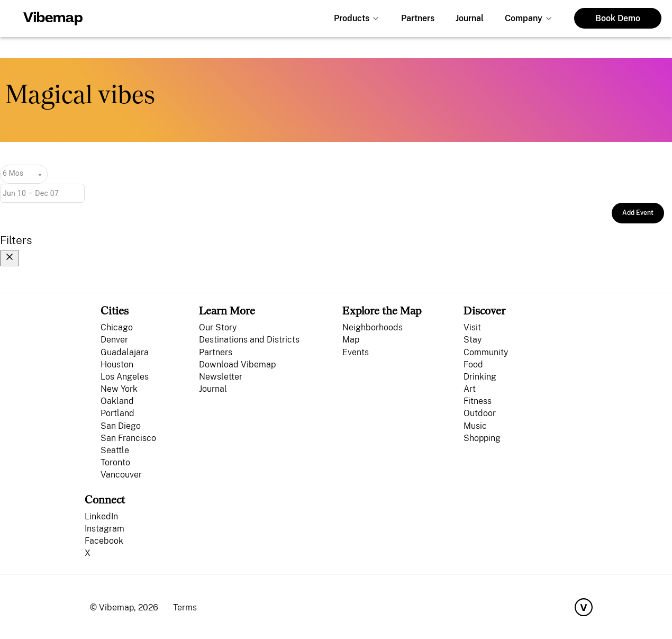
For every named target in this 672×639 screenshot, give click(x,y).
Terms (185, 607)
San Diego (121, 426)
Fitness (478, 401)
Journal (470, 18)
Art (470, 389)
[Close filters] (10, 258)
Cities (115, 310)
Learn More (227, 310)
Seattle (115, 450)
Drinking (480, 377)
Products (352, 18)
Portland (117, 413)
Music (475, 426)
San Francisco (128, 438)
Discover (484, 310)
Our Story (218, 327)
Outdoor (480, 413)
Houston (117, 364)
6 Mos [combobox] (13, 173)
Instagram (105, 529)
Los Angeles (125, 377)
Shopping (482, 438)
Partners (418, 18)
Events (356, 352)
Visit (472, 327)
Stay (473, 340)
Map (351, 340)
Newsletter (221, 377)
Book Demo (618, 18)
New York (119, 389)
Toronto (115, 462)
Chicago (117, 327)
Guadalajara (125, 352)
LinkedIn (101, 516)
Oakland (117, 401)
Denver (114, 340)
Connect (105, 499)
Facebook (104, 541)
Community (486, 352)
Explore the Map (382, 310)
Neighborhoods (373, 327)
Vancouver (121, 475)
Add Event (638, 213)
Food (473, 364)
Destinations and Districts (249, 340)
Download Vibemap (237, 364)
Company (524, 18)
